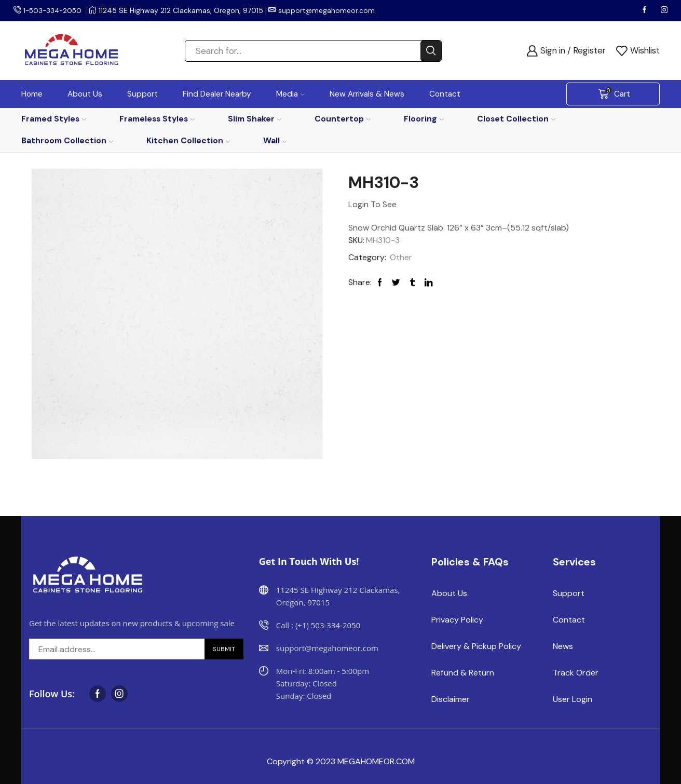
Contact (445, 94)
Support (142, 94)
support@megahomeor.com (330, 10)
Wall (275, 140)
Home (32, 94)
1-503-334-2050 (54, 10)
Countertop (343, 119)
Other (401, 257)
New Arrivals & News (367, 94)
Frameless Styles (157, 119)
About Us (85, 94)
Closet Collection (516, 119)
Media (290, 94)
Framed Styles (54, 119)
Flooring (424, 119)
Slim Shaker (255, 119)
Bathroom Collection (67, 140)
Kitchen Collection (188, 140)
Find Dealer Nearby (217, 94)
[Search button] (431, 51)
